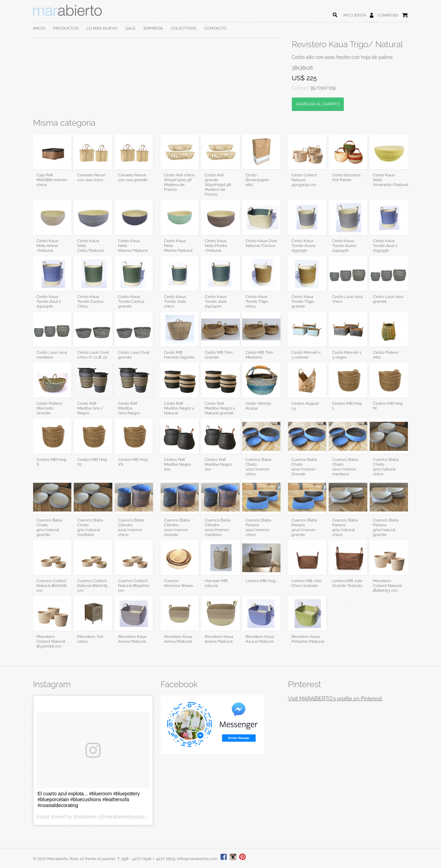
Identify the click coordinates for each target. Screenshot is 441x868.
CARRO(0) (389, 15)
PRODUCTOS (66, 28)
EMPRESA (153, 28)
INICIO (39, 28)
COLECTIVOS (183, 28)
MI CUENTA (355, 15)
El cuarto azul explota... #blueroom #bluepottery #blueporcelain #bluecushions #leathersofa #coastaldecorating (89, 799)
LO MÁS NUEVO (102, 28)
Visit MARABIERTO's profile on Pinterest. (335, 699)
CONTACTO (215, 28)
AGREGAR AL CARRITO (318, 104)
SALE (131, 28)
